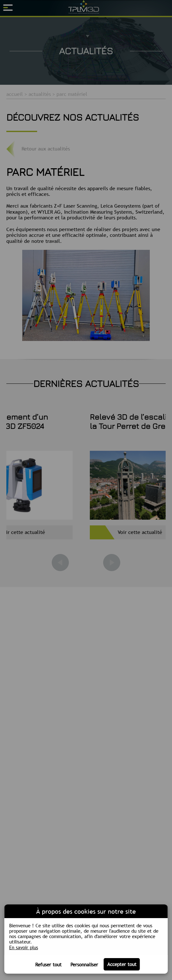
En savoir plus (24, 947)
